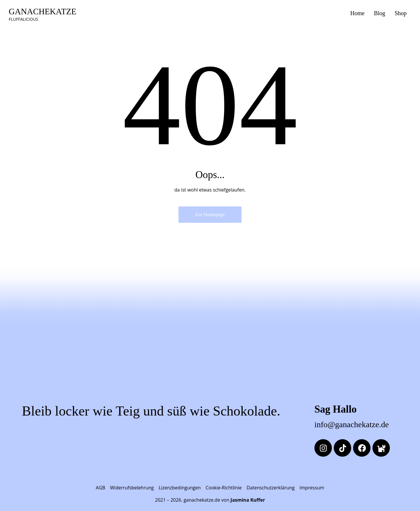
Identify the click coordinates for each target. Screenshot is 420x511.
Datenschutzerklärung (271, 488)
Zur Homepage (210, 214)
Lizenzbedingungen (180, 488)
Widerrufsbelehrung (132, 488)
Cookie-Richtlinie (224, 488)
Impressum (312, 488)
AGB (101, 488)
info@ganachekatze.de (352, 424)
